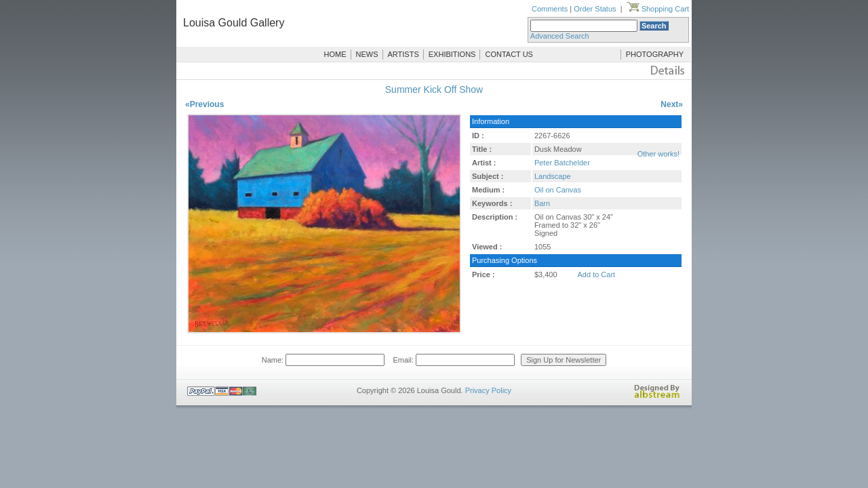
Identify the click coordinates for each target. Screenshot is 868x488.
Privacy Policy (488, 390)
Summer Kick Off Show (434, 89)
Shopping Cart (658, 9)
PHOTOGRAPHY (655, 54)
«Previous (204, 104)
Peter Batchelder (562, 163)
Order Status (595, 9)
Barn (542, 203)
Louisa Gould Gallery (234, 23)
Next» (672, 104)
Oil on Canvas (558, 190)
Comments (550, 9)
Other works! (658, 154)
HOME (335, 54)
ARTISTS (403, 54)
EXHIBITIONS (452, 54)
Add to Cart (597, 274)
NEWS (367, 54)
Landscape (553, 176)
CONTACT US (509, 54)
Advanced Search (560, 36)
